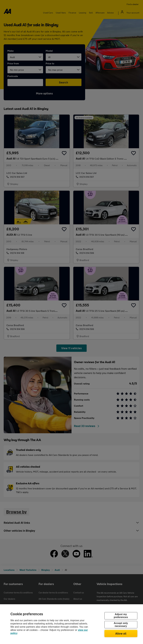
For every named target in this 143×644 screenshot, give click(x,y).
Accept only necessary (121, 625)
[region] (71, 624)
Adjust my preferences (121, 616)
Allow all (121, 633)
